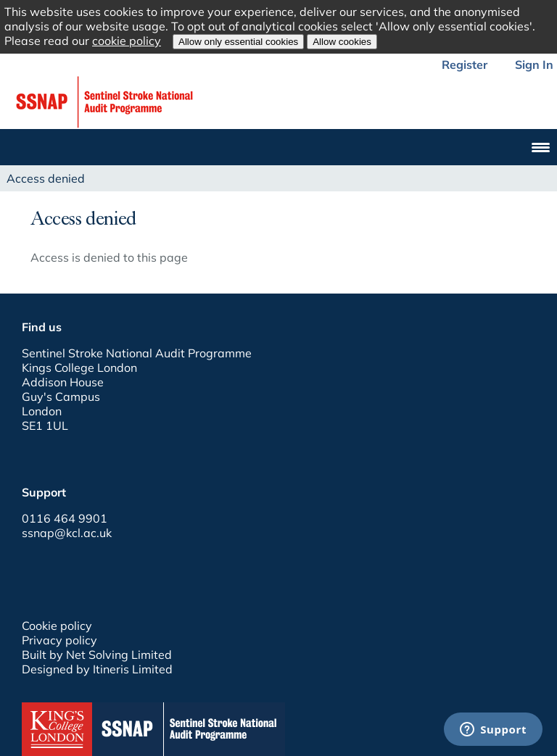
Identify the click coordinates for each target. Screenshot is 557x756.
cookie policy (127, 41)
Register (465, 65)
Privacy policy (59, 640)
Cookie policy (57, 626)
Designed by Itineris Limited (97, 669)
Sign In (534, 65)
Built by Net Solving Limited (97, 655)
